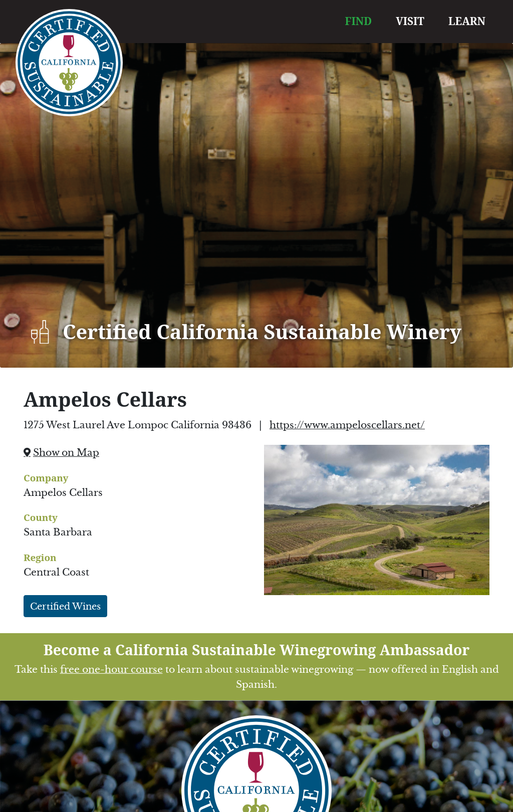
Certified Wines (65, 607)
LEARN (467, 21)
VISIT (410, 21)
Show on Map (66, 453)
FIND (359, 21)
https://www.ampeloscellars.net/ (347, 425)
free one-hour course (111, 669)
